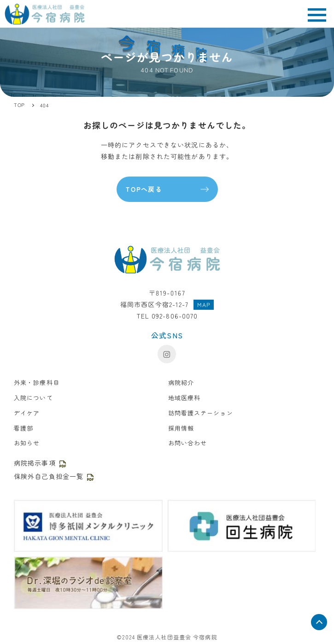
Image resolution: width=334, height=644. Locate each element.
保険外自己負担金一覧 (54, 476)
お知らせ (27, 443)
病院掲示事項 (41, 463)
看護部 (23, 428)
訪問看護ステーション (201, 413)
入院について (33, 398)
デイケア (27, 413)
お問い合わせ (188, 443)
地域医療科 (185, 398)
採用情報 (181, 428)
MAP (204, 305)
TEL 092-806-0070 (167, 316)
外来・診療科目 (37, 382)
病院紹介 (181, 382)
